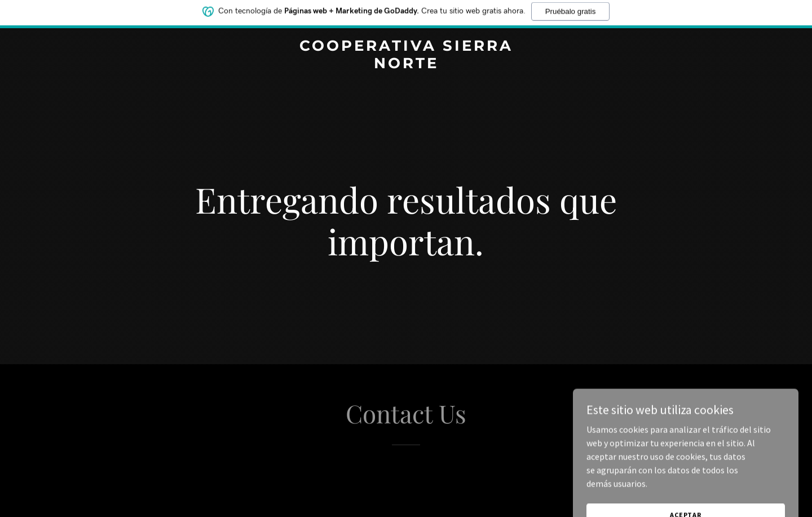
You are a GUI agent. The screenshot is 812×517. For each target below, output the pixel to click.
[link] (406, 65)
